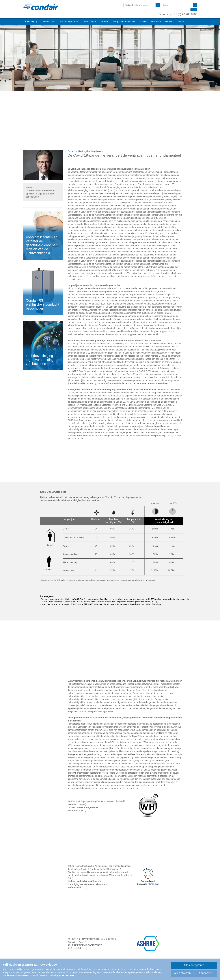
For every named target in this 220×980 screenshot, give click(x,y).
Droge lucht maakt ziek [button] (124, 22)
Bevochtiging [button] (31, 22)
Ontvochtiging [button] (48, 22)
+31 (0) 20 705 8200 (185, 14)
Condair (40, 7)
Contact (181, 22)
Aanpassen (206, 973)
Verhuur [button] (105, 22)
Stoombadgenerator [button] (69, 22)
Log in (194, 10)
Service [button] (143, 22)
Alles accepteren (194, 965)
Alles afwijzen (182, 973)
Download (156, 22)
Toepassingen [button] (90, 22)
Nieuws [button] (169, 22)
